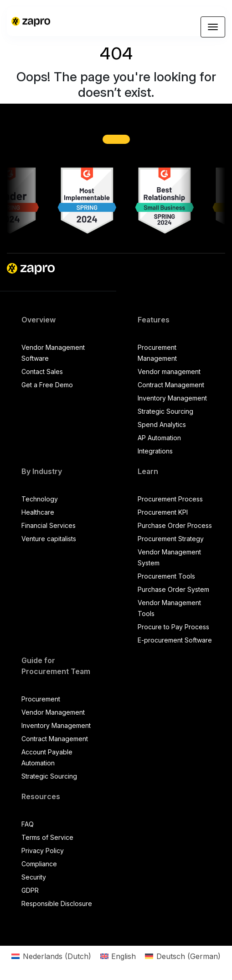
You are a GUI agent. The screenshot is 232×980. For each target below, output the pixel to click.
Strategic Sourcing (165, 411)
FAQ (28, 824)
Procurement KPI (163, 512)
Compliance (39, 864)
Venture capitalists (49, 539)
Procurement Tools (166, 576)
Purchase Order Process (175, 525)
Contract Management (171, 385)
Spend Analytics (162, 424)
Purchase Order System (173, 589)
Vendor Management (53, 712)
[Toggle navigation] (213, 27)
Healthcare (38, 512)
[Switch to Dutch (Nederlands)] (51, 956)
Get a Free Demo (47, 385)
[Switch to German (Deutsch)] (183, 956)
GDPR (30, 890)
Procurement (41, 699)
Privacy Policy (43, 851)
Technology (40, 499)
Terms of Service (47, 837)
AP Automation (159, 438)
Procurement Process (170, 499)
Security (34, 877)
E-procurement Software (175, 640)
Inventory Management (172, 398)
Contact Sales (42, 371)
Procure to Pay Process (173, 627)
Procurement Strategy (171, 539)
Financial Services (49, 525)
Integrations (155, 451)
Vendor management (169, 371)
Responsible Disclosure (57, 904)
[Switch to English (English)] (118, 956)
